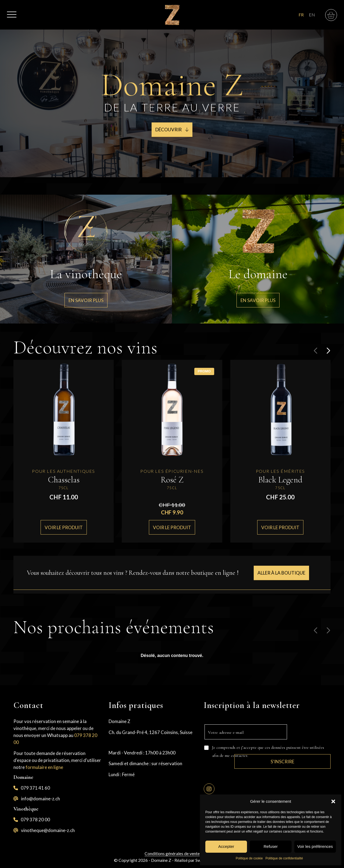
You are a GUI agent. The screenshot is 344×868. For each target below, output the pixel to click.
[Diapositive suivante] (328, 351)
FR (301, 15)
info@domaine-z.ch (40, 799)
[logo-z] (172, 15)
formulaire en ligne (44, 767)
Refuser (271, 846)
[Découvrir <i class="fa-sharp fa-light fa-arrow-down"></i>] (172, 130)
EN (312, 15)
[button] (333, 801)
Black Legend (280, 480)
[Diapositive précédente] (316, 351)
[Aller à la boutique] (281, 573)
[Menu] (12, 12)
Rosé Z (172, 480)
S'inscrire (309, 740)
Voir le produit (64, 527)
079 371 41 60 (35, 788)
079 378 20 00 (35, 820)
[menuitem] (12, 12)
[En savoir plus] (86, 300)
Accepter (226, 846)
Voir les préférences (315, 846)
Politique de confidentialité (284, 858)
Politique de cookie (249, 858)
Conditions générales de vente (172, 853)
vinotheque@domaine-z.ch (48, 830)
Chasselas (64, 480)
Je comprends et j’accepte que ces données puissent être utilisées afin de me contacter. (268, 751)
